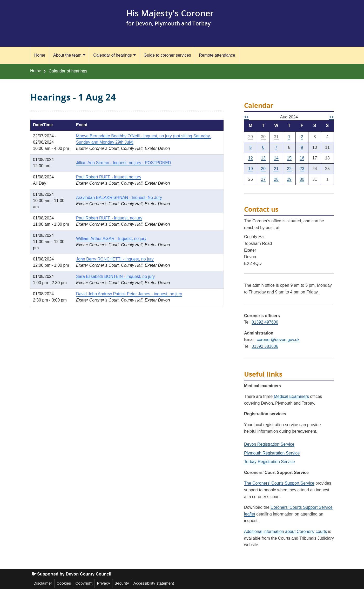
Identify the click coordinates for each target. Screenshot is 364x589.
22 (289, 169)
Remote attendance (217, 55)
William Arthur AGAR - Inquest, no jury (111, 239)
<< (247, 117)
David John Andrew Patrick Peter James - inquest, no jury (129, 294)
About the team (67, 55)
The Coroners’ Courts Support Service (279, 483)
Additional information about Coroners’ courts (286, 531)
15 (289, 158)
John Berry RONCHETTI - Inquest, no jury (115, 259)
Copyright (84, 583)
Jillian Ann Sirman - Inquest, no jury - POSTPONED (123, 163)
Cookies (64, 583)
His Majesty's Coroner (170, 13)
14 (276, 158)
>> (331, 117)
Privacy (103, 583)
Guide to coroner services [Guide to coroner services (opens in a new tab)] (167, 55)
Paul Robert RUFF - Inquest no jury (109, 177)
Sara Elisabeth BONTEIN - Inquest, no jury (115, 276)
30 (263, 137)
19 (251, 169)
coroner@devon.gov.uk (278, 340)
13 (263, 158)
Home (40, 55)
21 (276, 169)
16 (302, 158)
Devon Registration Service (269, 444)
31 (276, 137)
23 (302, 169)
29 (251, 137)
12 (251, 158)
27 (263, 179)
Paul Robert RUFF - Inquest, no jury (109, 218)
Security (122, 583)
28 (276, 179)
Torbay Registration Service (269, 462)
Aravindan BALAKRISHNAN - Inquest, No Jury (119, 198)
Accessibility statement (154, 583)
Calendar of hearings (113, 55)
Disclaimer (43, 583)
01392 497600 (265, 322)
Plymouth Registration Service (272, 453)
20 (263, 169)
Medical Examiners (291, 396)
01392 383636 (265, 346)
